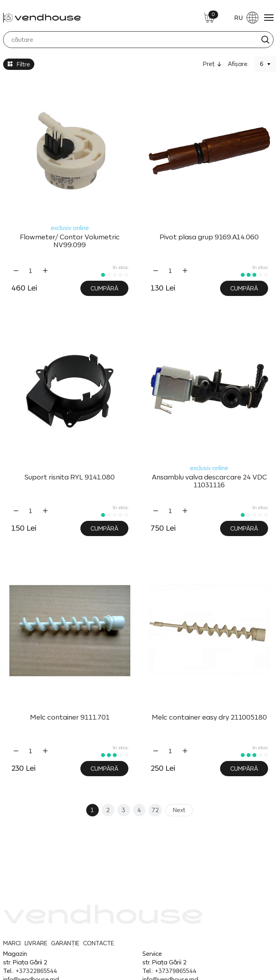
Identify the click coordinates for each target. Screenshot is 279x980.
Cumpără (104, 288)
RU (246, 18)
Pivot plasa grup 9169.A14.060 (209, 237)
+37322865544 (36, 971)
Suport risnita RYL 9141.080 (70, 477)
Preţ (209, 64)
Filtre (19, 64)
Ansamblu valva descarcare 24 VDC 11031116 (209, 481)
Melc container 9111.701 (70, 717)
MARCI (12, 943)
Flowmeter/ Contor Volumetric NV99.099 (70, 241)
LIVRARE (36, 943)
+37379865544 (175, 971)
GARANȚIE (65, 943)
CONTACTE (99, 943)
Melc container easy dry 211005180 (209, 717)
